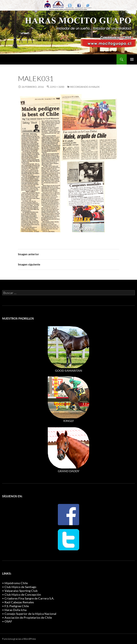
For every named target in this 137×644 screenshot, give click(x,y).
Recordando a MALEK (85, 87)
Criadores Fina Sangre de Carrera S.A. (29, 598)
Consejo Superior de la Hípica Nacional (30, 614)
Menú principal (132, 59)
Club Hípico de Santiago (20, 587)
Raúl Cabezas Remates (19, 602)
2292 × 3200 (57, 87)
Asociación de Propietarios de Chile (28, 617)
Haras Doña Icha (15, 610)
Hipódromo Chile (16, 583)
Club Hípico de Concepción (23, 595)
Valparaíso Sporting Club (21, 591)
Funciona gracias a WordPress (19, 639)
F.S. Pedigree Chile (17, 606)
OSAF (8, 621)
